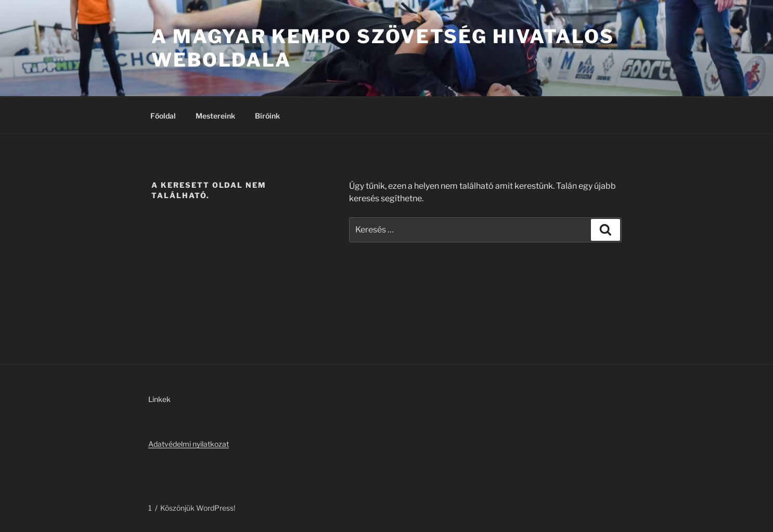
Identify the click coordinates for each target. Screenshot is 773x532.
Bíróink (267, 116)
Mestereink (215, 116)
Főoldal (163, 116)
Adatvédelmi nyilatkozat (189, 444)
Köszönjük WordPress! (198, 508)
